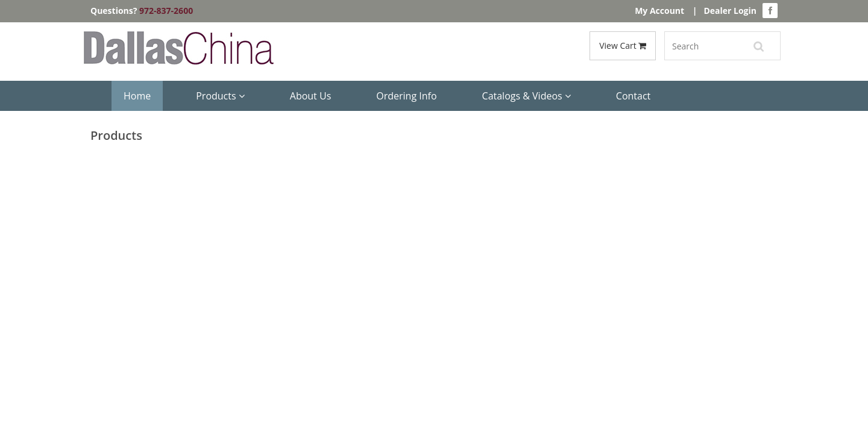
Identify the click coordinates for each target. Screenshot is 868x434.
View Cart (623, 46)
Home (137, 96)
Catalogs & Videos (527, 96)
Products (220, 96)
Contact (633, 96)
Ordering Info (406, 96)
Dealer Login (730, 11)
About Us (311, 96)
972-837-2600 (166, 11)
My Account (659, 11)
